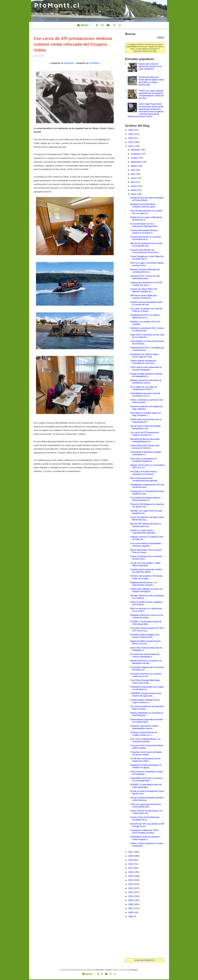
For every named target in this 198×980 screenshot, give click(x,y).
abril (133, 183)
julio (133, 171)
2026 (131, 131)
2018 (131, 865)
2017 (131, 869)
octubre (135, 159)
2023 (131, 143)
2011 (131, 893)
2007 (131, 909)
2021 (131, 853)
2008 (131, 905)
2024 (131, 139)
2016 (131, 873)
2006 (131, 913)
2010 (131, 897)
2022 (131, 147)
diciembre (136, 150)
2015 (131, 877)
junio (133, 175)
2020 (131, 857)
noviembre (136, 155)
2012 (131, 889)
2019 (131, 861)
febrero (134, 191)
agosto (134, 167)
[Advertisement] (145, 939)
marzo (134, 187)
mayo (134, 179)
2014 (131, 881)
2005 (131, 917)
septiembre (136, 163)
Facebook (69, 64)
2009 (131, 901)
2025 (131, 135)
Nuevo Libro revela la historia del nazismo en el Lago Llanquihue (150, 67)
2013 (131, 885)
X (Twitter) (94, 64)
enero (134, 195)
